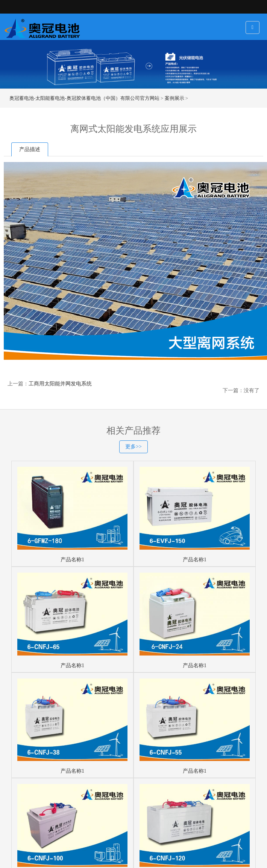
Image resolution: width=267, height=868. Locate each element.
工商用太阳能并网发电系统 (60, 384)
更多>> (133, 447)
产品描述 (30, 149)
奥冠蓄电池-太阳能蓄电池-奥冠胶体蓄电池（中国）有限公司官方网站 (84, 98)
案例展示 (174, 98)
